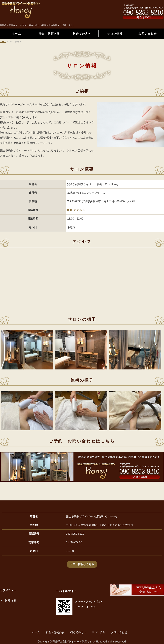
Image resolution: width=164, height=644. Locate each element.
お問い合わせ (148, 34)
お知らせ (11, 600)
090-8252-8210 (76, 210)
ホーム (16, 34)
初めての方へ (82, 34)
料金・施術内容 (49, 34)
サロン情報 (115, 34)
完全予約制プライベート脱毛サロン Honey (78, 642)
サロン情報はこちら (82, 564)
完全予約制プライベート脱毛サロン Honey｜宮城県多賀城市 (33, 13)
